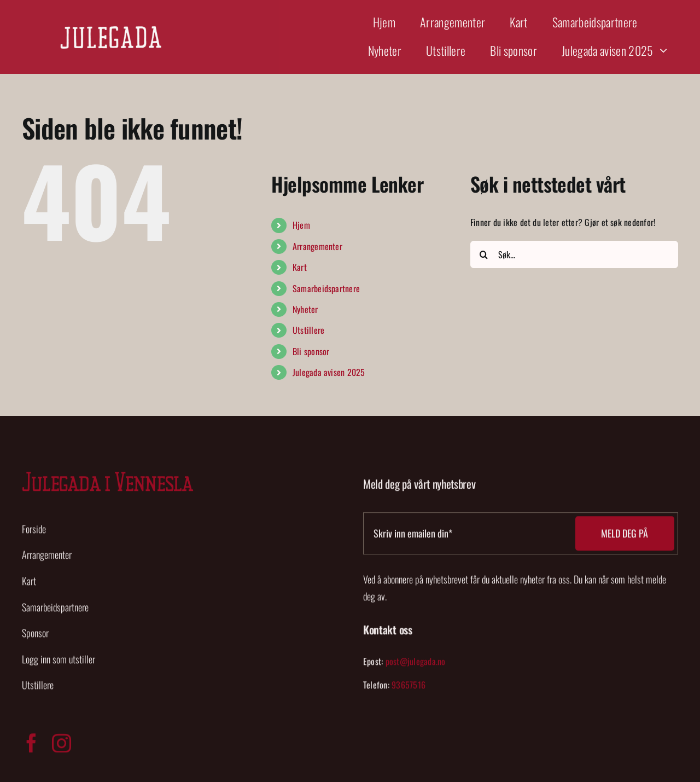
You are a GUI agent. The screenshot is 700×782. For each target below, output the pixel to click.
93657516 (409, 688)
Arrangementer (317, 246)
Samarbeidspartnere (326, 288)
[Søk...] (574, 254)
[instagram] (62, 746)
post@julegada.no (416, 664)
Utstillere (308, 330)
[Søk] (484, 254)
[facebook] (31, 746)
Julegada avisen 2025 (329, 372)
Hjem (301, 225)
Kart (300, 267)
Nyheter (305, 309)
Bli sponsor (311, 351)
